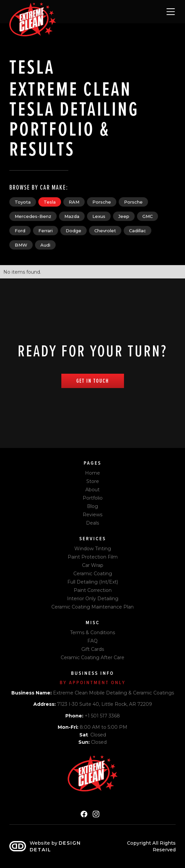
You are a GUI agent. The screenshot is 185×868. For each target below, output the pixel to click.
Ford (20, 230)
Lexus (99, 216)
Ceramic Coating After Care (92, 657)
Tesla (50, 202)
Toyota (23, 202)
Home (92, 473)
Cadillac (137, 230)
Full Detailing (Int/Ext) (93, 582)
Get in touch (93, 381)
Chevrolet (105, 230)
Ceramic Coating (93, 574)
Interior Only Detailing (93, 599)
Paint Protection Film (93, 557)
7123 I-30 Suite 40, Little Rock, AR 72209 (93, 704)
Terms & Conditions (92, 633)
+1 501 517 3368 (93, 716)
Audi (45, 245)
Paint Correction (93, 590)
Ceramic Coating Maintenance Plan (92, 607)
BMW (21, 245)
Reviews (92, 515)
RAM (74, 202)
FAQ (92, 641)
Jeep (124, 216)
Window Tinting (93, 549)
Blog (92, 506)
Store (93, 481)
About (92, 490)
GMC (147, 216)
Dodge (73, 230)
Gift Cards (93, 649)
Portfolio (93, 498)
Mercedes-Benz (33, 216)
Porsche (102, 202)
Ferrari (45, 230)
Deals (92, 523)
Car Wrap (93, 565)
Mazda (72, 216)
